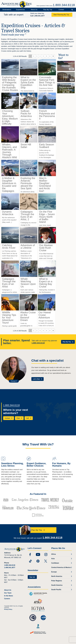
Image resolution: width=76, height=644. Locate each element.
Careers (7, 599)
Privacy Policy (8, 609)
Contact (61, 10)
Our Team (8, 593)
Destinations (7, 10)
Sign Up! (32, 577)
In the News (9, 596)
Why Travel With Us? (38, 444)
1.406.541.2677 (10, 568)
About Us (34, 10)
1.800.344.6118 (64, 5)
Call (37, 16)
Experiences (20, 10)
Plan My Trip (48, 10)
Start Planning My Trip (61, 15)
